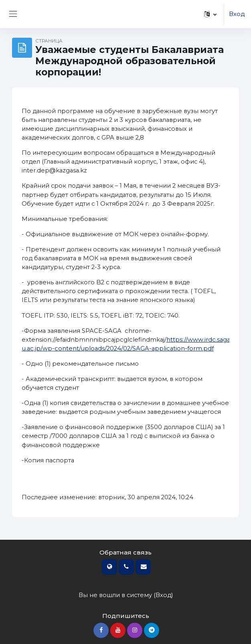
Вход (237, 14)
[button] (210, 14)
